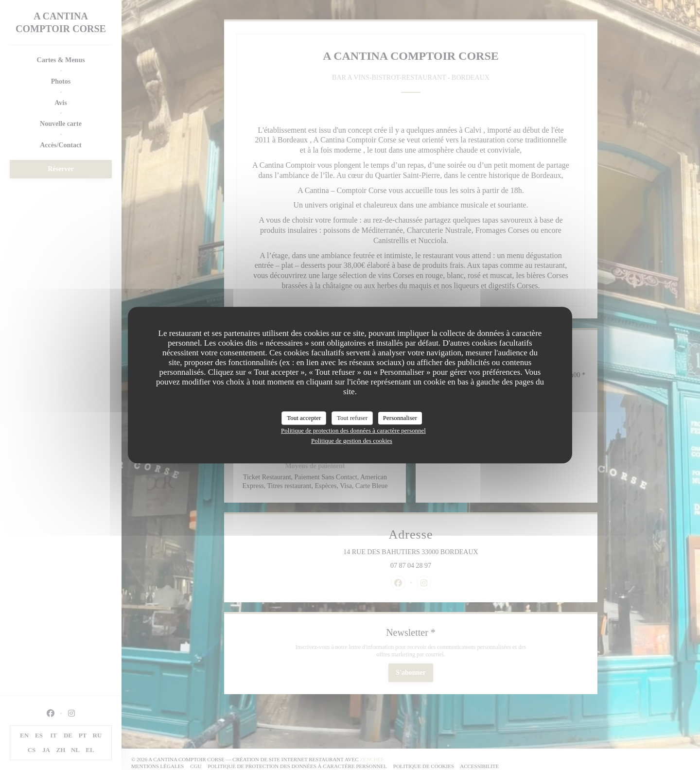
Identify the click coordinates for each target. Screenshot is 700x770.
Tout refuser (352, 418)
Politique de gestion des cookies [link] (352, 441)
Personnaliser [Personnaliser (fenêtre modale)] (400, 418)
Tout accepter (304, 418)
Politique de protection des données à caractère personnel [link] (353, 430)
